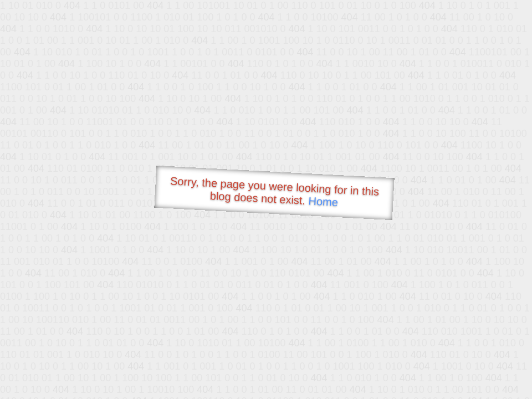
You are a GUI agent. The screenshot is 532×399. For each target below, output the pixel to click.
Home (323, 201)
